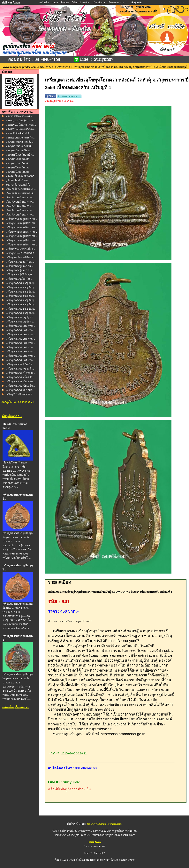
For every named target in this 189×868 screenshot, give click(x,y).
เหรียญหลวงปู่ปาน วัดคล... (20, 262)
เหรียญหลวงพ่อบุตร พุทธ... (20, 326)
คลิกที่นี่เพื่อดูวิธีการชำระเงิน (69, 789)
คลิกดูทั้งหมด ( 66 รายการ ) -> (18, 402)
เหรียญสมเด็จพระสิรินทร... (20, 257)
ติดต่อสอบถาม (117, 2)
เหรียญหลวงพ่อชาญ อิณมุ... (21, 283)
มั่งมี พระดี (58, 831)
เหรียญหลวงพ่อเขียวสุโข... (20, 381)
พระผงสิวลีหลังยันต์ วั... (18, 133)
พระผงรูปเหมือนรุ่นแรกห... (20, 120)
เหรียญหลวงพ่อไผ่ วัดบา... (20, 390)
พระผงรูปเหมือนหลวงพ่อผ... (21, 129)
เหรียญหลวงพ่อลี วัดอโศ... (20, 364)
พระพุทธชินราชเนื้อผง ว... (20, 150)
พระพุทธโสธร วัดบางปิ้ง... (20, 155)
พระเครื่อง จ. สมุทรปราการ (55, 67)
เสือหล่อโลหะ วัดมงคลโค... (21, 189)
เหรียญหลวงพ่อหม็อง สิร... (20, 377)
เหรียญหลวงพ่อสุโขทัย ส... (20, 373)
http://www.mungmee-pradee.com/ (104, 824)
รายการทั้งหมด (60, 2)
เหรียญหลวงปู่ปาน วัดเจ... (20, 266)
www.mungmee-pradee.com (20, 67)
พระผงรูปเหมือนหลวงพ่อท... (21, 125)
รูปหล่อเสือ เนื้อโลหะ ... (19, 180)
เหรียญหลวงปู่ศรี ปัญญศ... (20, 275)
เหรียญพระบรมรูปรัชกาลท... (21, 219)
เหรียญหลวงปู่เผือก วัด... (19, 279)
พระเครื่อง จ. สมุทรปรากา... (17, 112)
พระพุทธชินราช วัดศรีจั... (20, 142)
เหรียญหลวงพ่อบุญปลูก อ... (21, 317)
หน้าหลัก (44, 2)
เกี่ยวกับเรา (99, 2)
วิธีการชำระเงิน (81, 2)
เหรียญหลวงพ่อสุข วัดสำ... (20, 369)
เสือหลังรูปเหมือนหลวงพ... (20, 198)
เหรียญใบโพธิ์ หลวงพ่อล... (20, 394)
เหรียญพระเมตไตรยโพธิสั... (21, 253)
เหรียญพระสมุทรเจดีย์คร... (20, 249)
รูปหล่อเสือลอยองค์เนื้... (19, 185)
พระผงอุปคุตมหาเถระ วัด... (20, 138)
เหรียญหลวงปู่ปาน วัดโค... (20, 270)
